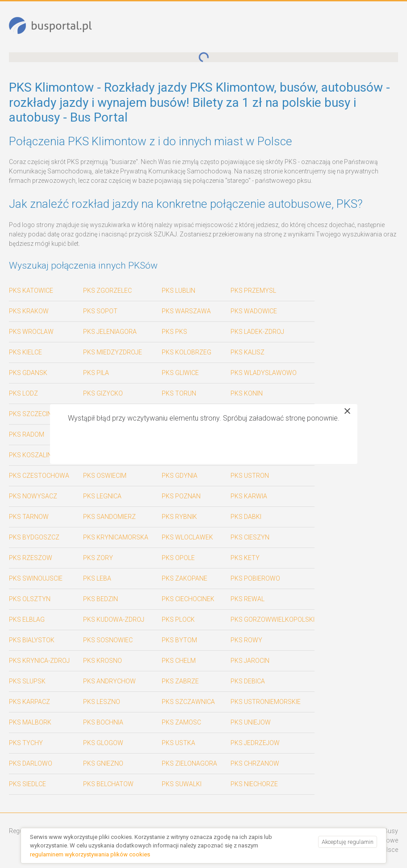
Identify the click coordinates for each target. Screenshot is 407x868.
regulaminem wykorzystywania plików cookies (90, 854)
